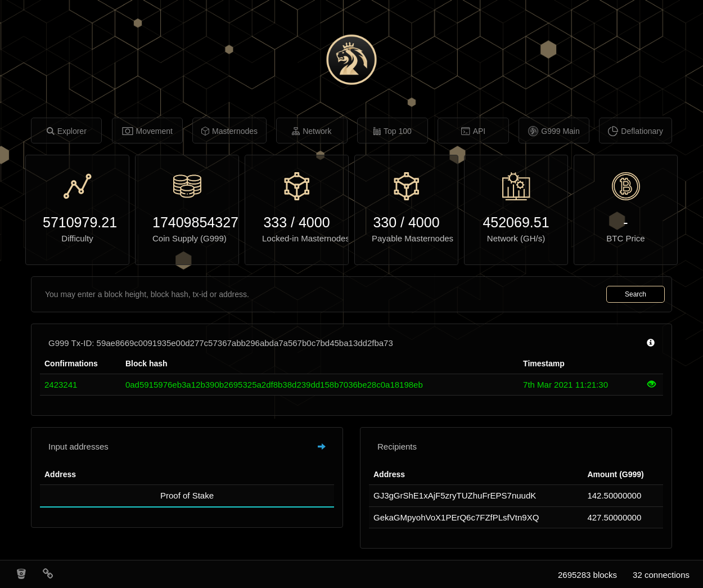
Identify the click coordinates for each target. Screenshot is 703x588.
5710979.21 (77, 222)
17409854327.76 (187, 222)
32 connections (661, 575)
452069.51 (516, 222)
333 (275, 222)
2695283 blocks (587, 575)
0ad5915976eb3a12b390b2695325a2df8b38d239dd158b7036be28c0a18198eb (274, 385)
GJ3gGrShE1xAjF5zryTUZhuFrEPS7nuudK (455, 495)
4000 (314, 222)
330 (385, 222)
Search (636, 294)
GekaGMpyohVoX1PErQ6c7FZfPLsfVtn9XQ (456, 517)
